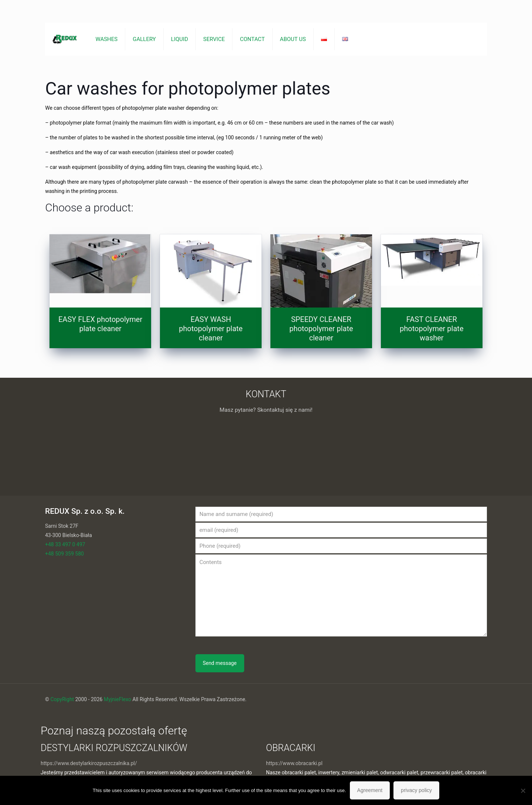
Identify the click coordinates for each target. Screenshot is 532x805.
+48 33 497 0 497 (65, 544)
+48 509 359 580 (64, 554)
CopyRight (62, 699)
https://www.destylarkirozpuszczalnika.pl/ (89, 763)
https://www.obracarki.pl (294, 763)
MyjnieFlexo (117, 699)
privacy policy (416, 790)
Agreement (370, 790)
